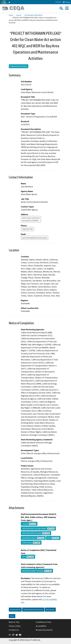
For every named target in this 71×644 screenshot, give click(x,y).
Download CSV (15, 610)
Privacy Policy (15, 626)
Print (12, 616)
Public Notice (31, 543)
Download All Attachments (33, 610)
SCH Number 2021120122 (33, 15)
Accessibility (41, 626)
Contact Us (58, 2)
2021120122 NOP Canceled (36, 533)
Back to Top (14, 622)
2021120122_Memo (33, 538)
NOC (28, 557)
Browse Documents (44, 630)
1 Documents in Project (19, 66)
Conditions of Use (43, 622)
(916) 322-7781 (27, 229)
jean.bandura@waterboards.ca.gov (35, 238)
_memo (29, 524)
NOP (53, 538)
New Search (50, 610)
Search (19, 15)
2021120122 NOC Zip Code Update (38, 528)
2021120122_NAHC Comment (37, 571)
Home (11, 15)
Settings (66, 2)
